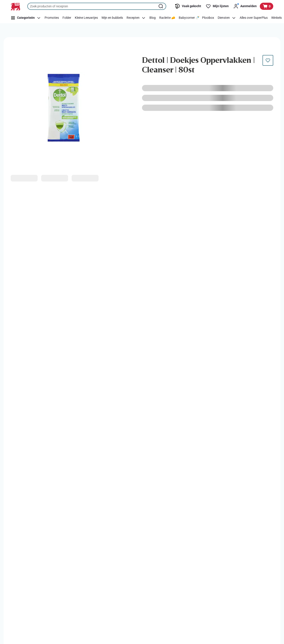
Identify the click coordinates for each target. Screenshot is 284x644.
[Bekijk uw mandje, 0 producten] (267, 6)
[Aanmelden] (245, 6)
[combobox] (97, 6)
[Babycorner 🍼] (189, 18)
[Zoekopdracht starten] (161, 6)
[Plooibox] (208, 18)
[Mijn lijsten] (217, 6)
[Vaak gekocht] (188, 6)
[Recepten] (136, 18)
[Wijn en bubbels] (112, 18)
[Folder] (67, 18)
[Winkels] (276, 18)
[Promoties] (52, 18)
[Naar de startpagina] (15, 6)
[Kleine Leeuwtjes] (86, 18)
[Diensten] (227, 18)
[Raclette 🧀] (167, 18)
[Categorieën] (27, 18)
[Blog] (153, 18)
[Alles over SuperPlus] (254, 18)
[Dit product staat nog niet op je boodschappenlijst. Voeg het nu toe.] (268, 60)
